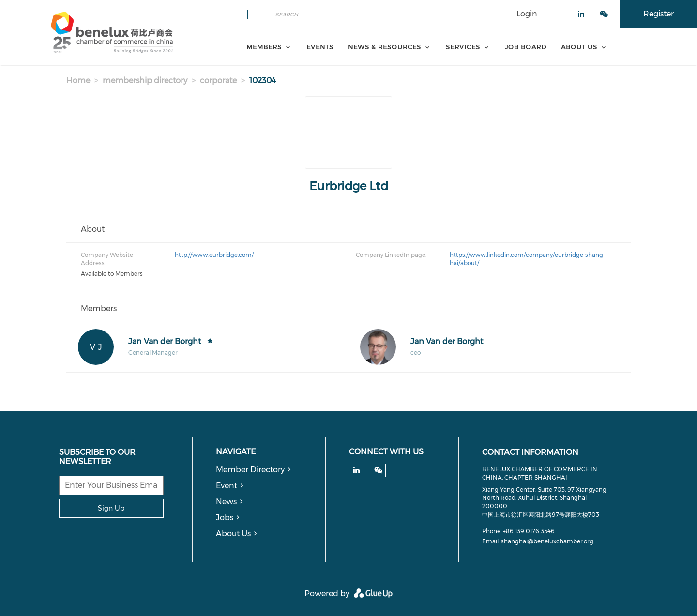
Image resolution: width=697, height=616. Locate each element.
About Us (233, 533)
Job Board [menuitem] (526, 47)
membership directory (145, 81)
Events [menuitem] (320, 47)
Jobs (225, 518)
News (226, 502)
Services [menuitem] (463, 47)
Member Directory (250, 470)
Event (227, 486)
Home (78, 81)
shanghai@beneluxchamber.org (547, 541)
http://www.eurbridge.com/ (214, 255)
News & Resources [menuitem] (385, 47)
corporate (218, 81)
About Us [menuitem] (579, 47)
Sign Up (111, 508)
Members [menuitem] (264, 47)
